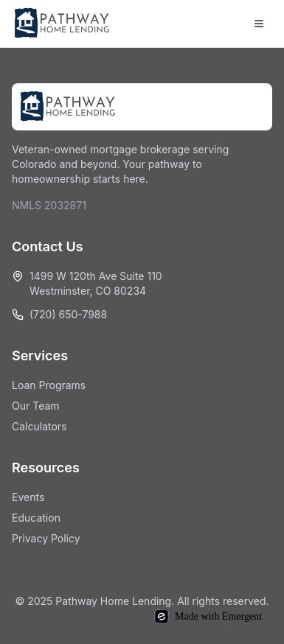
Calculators (39, 426)
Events (28, 497)
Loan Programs (49, 385)
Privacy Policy (46, 538)
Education (36, 518)
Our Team (36, 406)
